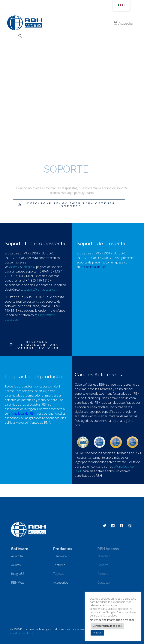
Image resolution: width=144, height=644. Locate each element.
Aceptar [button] (97, 633)
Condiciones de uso (22, 633)
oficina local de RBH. (95, 267)
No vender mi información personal (112, 620)
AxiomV (15, 267)
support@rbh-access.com (41, 289)
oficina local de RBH (22, 413)
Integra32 (29, 267)
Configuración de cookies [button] (107, 626)
